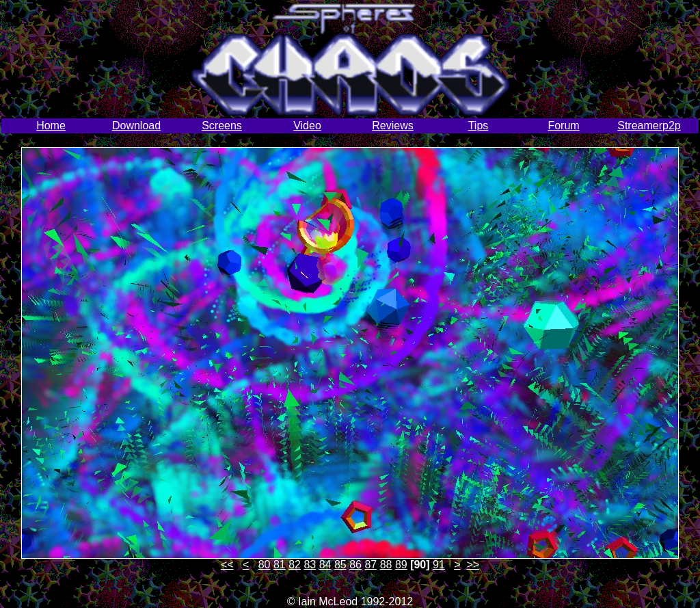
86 (355, 565)
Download (136, 125)
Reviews (392, 125)
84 (325, 565)
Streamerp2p (649, 125)
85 (340, 565)
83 (310, 565)
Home (51, 125)
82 (295, 565)
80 (265, 565)
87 (371, 565)
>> (473, 565)
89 (401, 565)
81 (280, 565)
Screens (222, 125)
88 (386, 565)
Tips (479, 125)
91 (439, 565)
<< (227, 565)
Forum (563, 125)
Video (307, 125)
